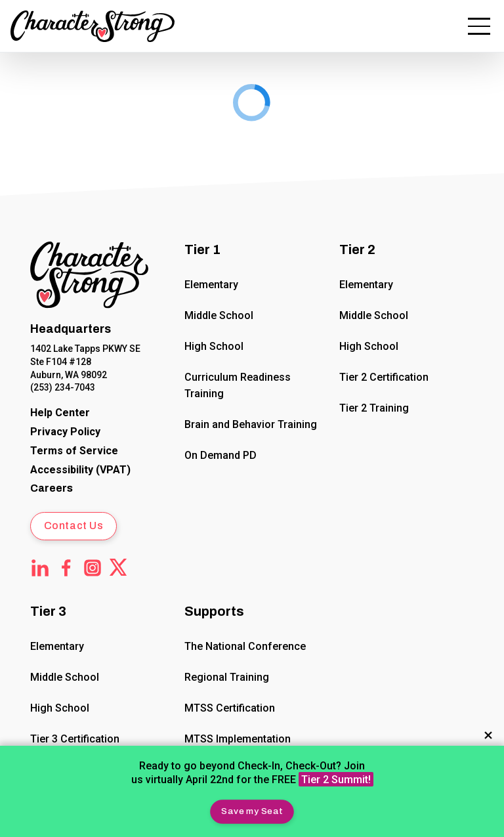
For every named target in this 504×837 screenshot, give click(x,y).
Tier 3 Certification (75, 739)
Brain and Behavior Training (251, 424)
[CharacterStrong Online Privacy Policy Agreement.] (65, 432)
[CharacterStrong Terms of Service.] (74, 451)
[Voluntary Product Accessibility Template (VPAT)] (80, 470)
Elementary (212, 285)
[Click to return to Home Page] (89, 277)
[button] (252, 811)
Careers (52, 488)
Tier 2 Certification (384, 377)
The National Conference (246, 646)
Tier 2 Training (374, 408)
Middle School (220, 315)
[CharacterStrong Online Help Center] (60, 413)
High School (215, 346)
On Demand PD (221, 455)
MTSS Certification (230, 708)
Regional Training (227, 677)
